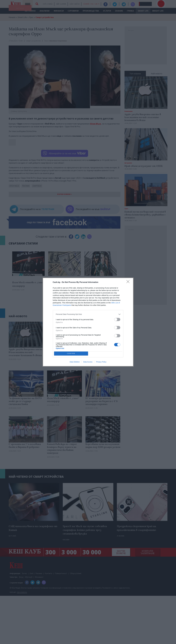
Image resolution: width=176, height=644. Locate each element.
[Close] (129, 282)
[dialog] (88, 322)
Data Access (88, 362)
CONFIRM (71, 353)
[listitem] (88, 314)
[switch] (117, 319)
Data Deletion (75, 362)
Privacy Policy (101, 362)
